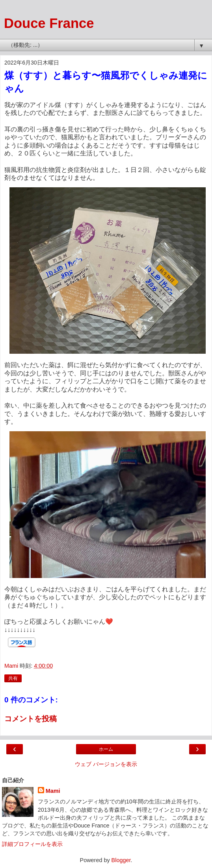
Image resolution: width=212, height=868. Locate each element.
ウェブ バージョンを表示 (106, 764)
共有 (13, 678)
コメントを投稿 (31, 719)
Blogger (121, 860)
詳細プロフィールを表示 (32, 844)
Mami (53, 791)
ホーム (106, 749)
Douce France (49, 23)
